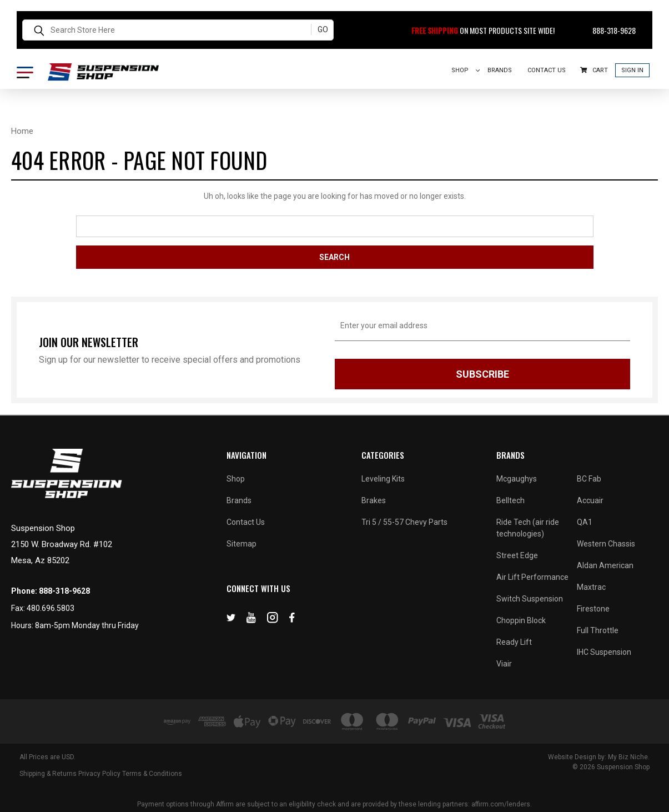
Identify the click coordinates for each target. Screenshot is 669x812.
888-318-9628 (608, 30)
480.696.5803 (51, 608)
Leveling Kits (383, 479)
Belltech (510, 500)
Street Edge (517, 555)
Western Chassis (606, 544)
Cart (594, 70)
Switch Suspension (530, 599)
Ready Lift (514, 642)
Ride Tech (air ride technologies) (528, 528)
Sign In (632, 70)
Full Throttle (598, 630)
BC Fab (589, 479)
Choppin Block (521, 620)
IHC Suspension (604, 652)
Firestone (593, 609)
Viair (504, 664)
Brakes (374, 500)
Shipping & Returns (48, 774)
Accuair (590, 500)
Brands (500, 70)
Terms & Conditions (152, 774)
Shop (466, 70)
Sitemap (242, 544)
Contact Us (547, 70)
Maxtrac (591, 587)
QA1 (585, 522)
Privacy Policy (99, 774)
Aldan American (605, 565)
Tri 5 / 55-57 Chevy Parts (404, 522)
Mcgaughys (517, 479)
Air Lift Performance (532, 577)
